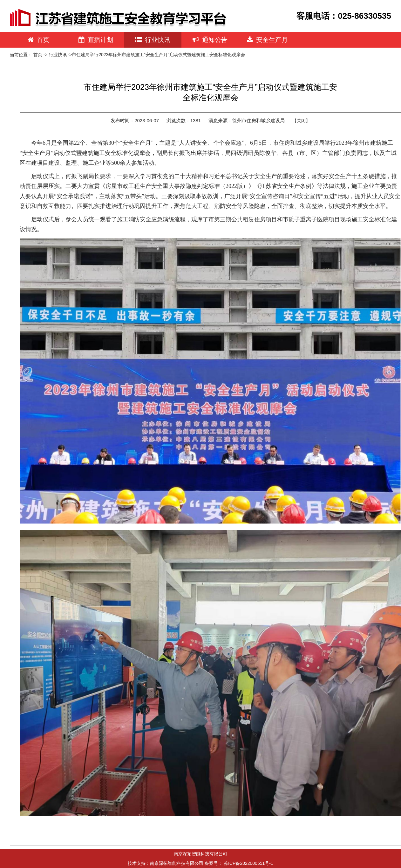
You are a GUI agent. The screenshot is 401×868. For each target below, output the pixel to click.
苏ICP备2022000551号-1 (248, 863)
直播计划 (96, 40)
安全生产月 (267, 40)
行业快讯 (153, 40)
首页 (39, 40)
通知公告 (210, 40)
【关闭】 (301, 121)
